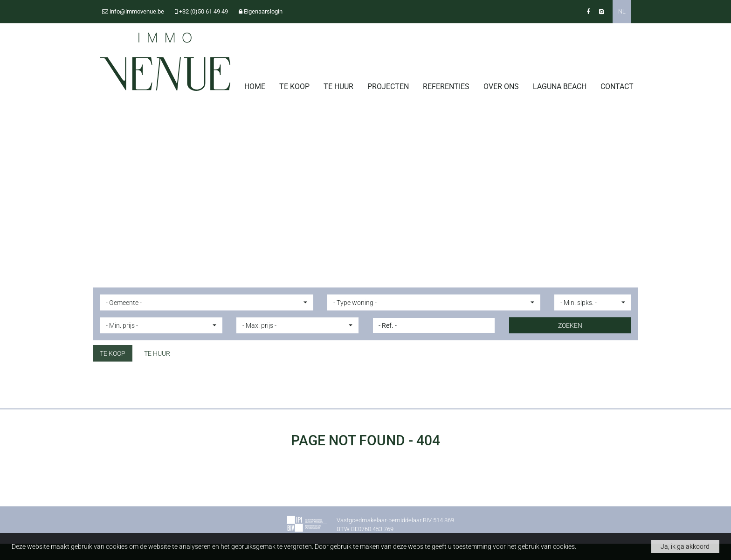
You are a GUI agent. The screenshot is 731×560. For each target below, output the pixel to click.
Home (255, 86)
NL (622, 11)
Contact (617, 86)
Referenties (446, 86)
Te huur (338, 86)
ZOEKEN (570, 325)
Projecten (388, 86)
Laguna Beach (560, 86)
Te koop (294, 86)
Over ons (501, 86)
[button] (207, 302)
